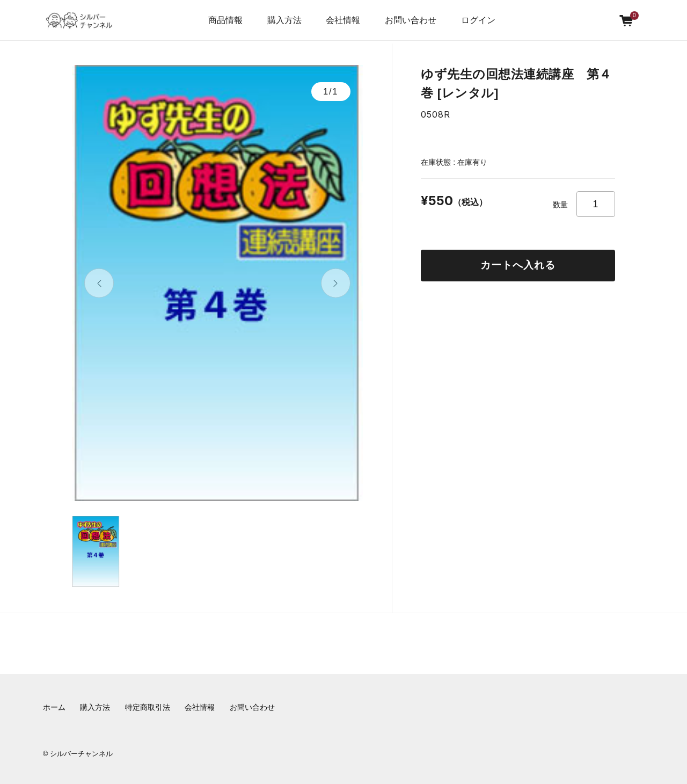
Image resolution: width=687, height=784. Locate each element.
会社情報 (200, 707)
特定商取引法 (148, 707)
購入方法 (284, 20)
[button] (99, 283)
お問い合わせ (411, 20)
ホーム (54, 707)
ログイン (478, 20)
